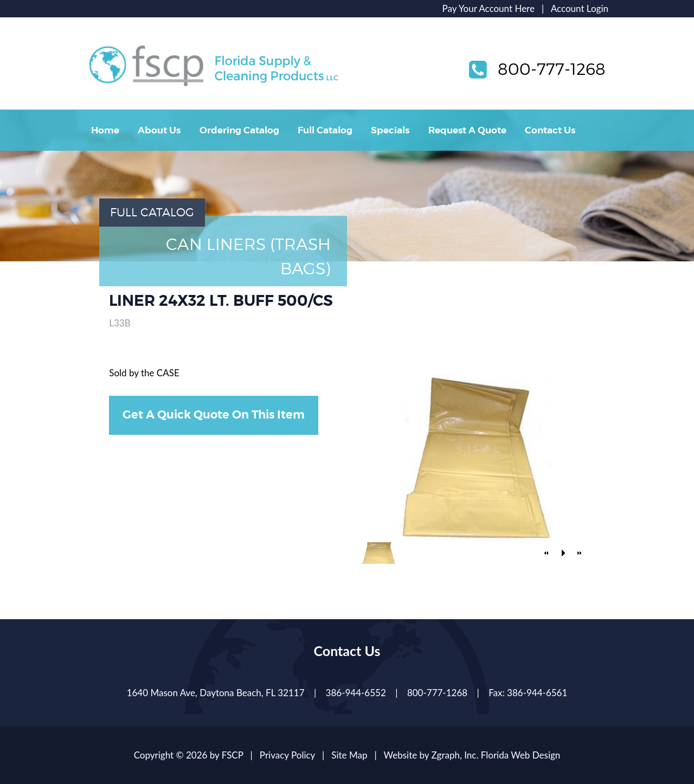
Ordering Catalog (239, 130)
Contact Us (550, 130)
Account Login (580, 8)
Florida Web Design (521, 755)
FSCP (233, 755)
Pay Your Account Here (489, 8)
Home (105, 130)
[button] (547, 553)
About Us (159, 130)
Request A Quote (467, 130)
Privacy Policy (287, 755)
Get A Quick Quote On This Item (214, 415)
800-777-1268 (552, 69)
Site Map (349, 755)
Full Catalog (325, 130)
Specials (390, 130)
